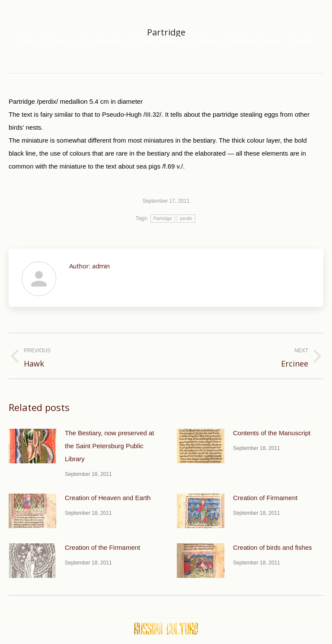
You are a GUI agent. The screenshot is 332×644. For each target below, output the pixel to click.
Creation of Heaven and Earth (108, 498)
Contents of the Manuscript (272, 433)
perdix (186, 218)
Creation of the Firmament (102, 547)
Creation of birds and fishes (273, 547)
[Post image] (32, 446)
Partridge (163, 218)
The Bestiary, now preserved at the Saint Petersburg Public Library (109, 446)
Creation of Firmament (265, 498)
